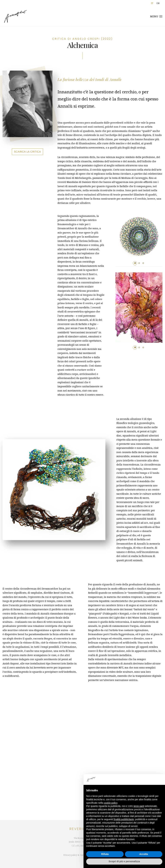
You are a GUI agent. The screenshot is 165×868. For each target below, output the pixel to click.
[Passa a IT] (152, 3)
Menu (156, 16)
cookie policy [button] (111, 803)
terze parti (139, 806)
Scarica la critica (27, 152)
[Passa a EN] (158, 3)
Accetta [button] (144, 854)
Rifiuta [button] (105, 854)
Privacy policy (70, 855)
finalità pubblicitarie (124, 819)
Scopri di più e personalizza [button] (124, 861)
